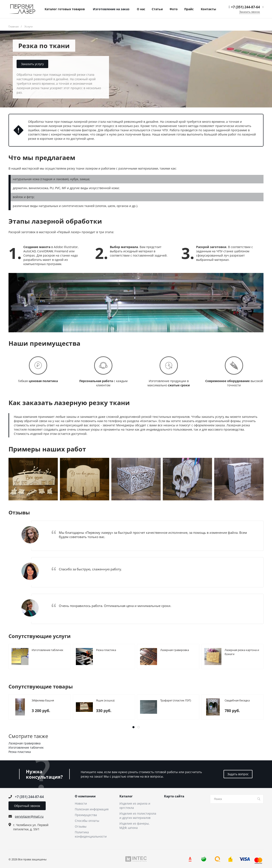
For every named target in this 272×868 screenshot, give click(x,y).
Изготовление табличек (47, 650)
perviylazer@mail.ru (29, 816)
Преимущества (86, 815)
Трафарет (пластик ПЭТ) (176, 700)
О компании (85, 796)
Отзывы (81, 826)
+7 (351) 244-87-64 (245, 7)
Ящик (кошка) (105, 700)
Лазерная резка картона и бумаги (242, 652)
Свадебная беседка (237, 700)
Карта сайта (174, 796)
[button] (133, 727)
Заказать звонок (250, 12)
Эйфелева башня (43, 700)
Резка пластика (106, 650)
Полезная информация (92, 809)
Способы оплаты (87, 821)
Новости (81, 803)
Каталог (126, 796)
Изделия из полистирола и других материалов (138, 816)
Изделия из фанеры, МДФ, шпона (134, 826)
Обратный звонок (27, 806)
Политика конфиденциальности (91, 834)
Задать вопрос (238, 774)
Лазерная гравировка (175, 650)
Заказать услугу (32, 64)
